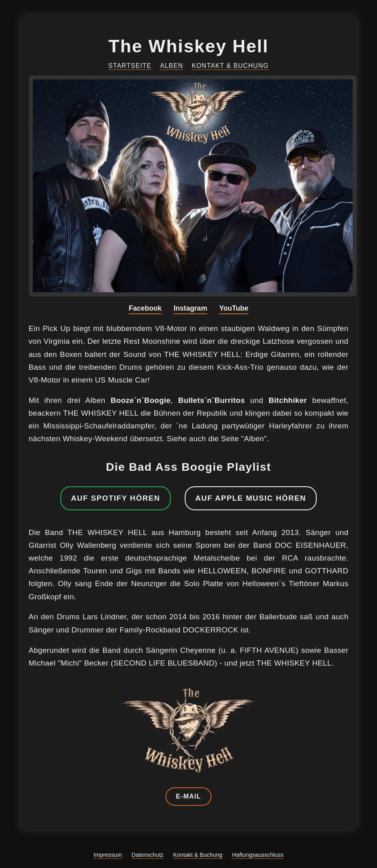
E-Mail (188, 796)
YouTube (234, 308)
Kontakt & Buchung (230, 66)
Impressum (108, 855)
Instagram (190, 308)
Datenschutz (148, 855)
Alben (172, 66)
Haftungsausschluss (258, 855)
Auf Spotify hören (115, 498)
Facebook (145, 308)
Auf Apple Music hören (250, 498)
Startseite (130, 66)
